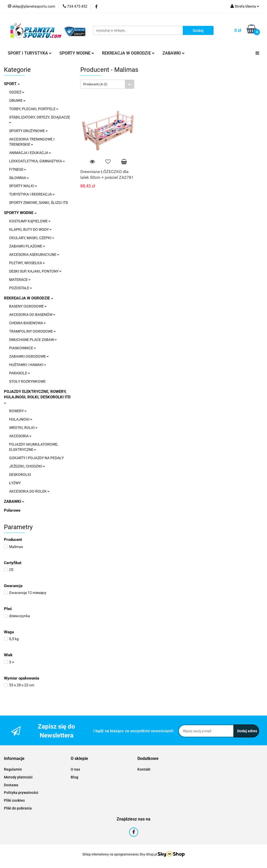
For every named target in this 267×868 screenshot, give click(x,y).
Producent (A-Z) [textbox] (95, 84)
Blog (74, 777)
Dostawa (11, 785)
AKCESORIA (20, 436)
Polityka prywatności (21, 793)
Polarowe (12, 510)
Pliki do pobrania (18, 808)
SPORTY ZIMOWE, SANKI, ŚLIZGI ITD (39, 203)
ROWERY (18, 411)
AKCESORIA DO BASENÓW (32, 315)
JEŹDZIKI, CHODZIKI (27, 466)
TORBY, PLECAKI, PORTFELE (34, 109)
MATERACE (20, 280)
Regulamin (13, 769)
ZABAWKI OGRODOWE (29, 356)
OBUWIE (17, 101)
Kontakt (144, 769)
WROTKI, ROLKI (23, 428)
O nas (75, 769)
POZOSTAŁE (21, 288)
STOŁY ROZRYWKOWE (27, 381)
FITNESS (18, 169)
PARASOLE (20, 373)
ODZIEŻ (17, 92)
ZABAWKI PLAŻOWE (27, 246)
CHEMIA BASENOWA (28, 323)
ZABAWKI (174, 53)
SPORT (12, 84)
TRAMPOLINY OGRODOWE (32, 331)
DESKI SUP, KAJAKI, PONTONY (35, 271)
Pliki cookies (14, 800)
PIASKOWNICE (23, 348)
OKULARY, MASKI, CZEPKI (32, 238)
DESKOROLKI (20, 475)
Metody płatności (18, 777)
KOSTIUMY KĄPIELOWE (30, 221)
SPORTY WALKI (23, 186)
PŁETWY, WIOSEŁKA (27, 263)
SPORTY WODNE (77, 53)
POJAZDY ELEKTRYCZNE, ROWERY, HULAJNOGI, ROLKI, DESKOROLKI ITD (37, 397)
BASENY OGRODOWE (28, 306)
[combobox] (107, 84)
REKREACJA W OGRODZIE (128, 53)
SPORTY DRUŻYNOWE (28, 131)
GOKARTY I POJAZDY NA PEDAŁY (36, 458)
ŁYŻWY (15, 483)
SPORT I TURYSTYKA (30, 53)
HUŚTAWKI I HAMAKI (28, 365)
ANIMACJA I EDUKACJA (30, 153)
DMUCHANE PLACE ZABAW (33, 340)
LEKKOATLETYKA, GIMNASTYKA (37, 161)
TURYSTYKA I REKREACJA (32, 194)
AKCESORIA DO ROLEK (29, 491)
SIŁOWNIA (19, 178)
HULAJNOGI (21, 419)
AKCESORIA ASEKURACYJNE (34, 255)
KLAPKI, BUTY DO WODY (30, 229)
